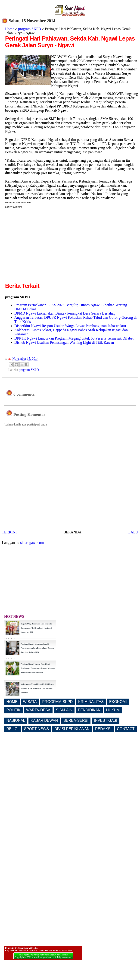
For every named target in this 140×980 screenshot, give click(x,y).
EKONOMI (118, 702)
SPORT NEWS (36, 729)
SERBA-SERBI (76, 720)
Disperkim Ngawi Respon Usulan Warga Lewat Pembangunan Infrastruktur (70, 326)
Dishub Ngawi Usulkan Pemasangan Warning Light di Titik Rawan (64, 342)
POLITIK (14, 710)
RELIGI (12, 729)
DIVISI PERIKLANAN (72, 729)
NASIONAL (16, 720)
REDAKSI (103, 729)
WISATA (30, 702)
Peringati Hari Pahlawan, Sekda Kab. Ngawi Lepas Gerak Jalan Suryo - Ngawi (70, 42)
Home (10, 29)
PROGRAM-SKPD (58, 702)
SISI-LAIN (64, 710)
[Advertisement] (44, 249)
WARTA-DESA (38, 710)
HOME (12, 702)
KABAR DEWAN (44, 720)
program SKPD (30, 29)
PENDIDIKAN (89, 710)
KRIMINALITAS (91, 702)
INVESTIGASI (106, 720)
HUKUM (113, 710)
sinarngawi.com (32, 543)
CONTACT (126, 729)
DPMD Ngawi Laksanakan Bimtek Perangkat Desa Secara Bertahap (65, 313)
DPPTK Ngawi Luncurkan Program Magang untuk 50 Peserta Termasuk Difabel (74, 338)
